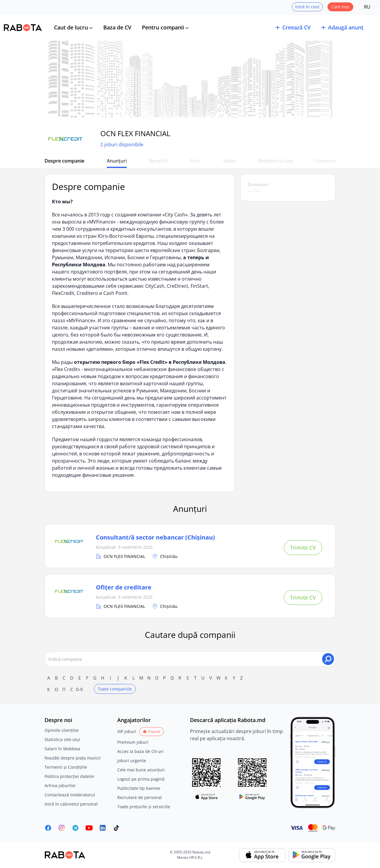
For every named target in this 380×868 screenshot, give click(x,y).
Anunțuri (117, 161)
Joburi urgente (132, 761)
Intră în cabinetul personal (71, 804)
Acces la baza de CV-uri (140, 751)
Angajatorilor (134, 720)
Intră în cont (307, 7)
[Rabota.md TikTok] (116, 828)
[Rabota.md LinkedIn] (103, 828)
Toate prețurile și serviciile (144, 807)
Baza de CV (117, 27)
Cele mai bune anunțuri (141, 770)
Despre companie (64, 161)
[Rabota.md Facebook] (48, 828)
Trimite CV (303, 548)
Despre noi (58, 720)
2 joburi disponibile (122, 145)
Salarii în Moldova (62, 749)
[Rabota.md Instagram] (62, 828)
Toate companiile (115, 689)
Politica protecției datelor (69, 776)
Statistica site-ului (62, 739)
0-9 (79, 689)
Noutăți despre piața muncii (73, 758)
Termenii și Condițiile (66, 767)
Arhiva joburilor (60, 786)
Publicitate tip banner (139, 788)
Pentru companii (163, 27)
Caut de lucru (71, 27)
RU (367, 7)
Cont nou (340, 7)
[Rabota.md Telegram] (75, 828)
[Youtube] (89, 828)
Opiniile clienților (62, 730)
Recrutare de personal (140, 797)
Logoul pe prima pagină (141, 779)
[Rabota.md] (23, 28)
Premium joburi (133, 742)
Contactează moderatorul (70, 795)
